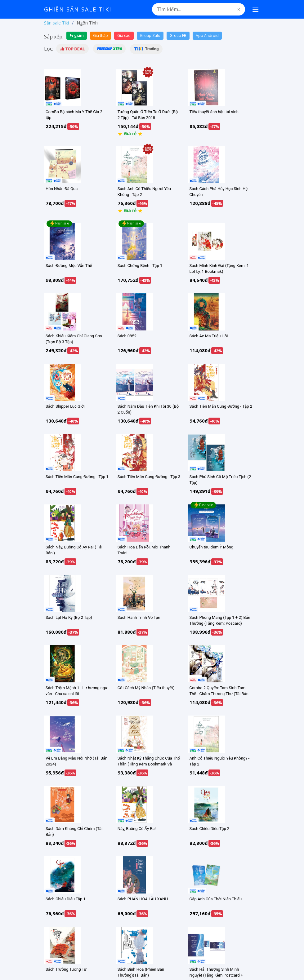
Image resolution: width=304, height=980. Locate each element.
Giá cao (124, 35)
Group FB (178, 35)
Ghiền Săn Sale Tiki (78, 9)
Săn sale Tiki (56, 23)
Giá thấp (101, 35)
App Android (207, 35)
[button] (72, 49)
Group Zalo (150, 35)
